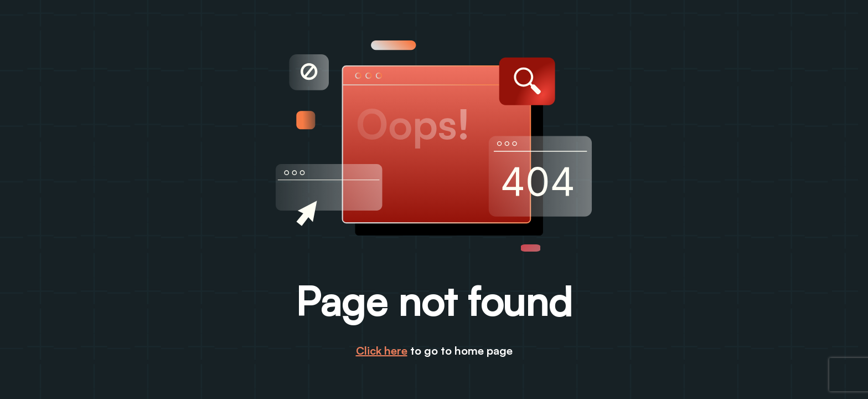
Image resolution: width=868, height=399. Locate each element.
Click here (382, 351)
